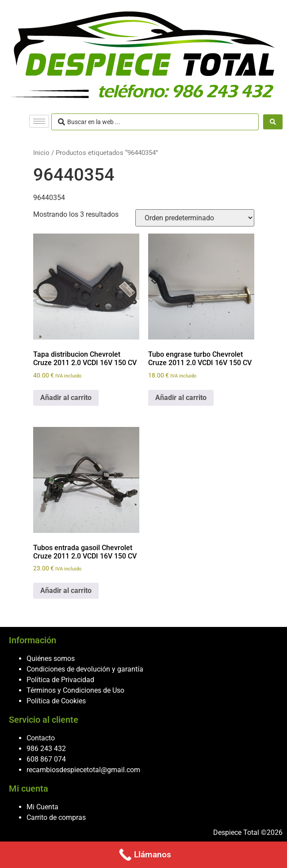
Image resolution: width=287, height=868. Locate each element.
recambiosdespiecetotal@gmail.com (83, 770)
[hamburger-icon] (39, 121)
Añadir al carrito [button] (66, 398)
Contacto (41, 738)
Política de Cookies (56, 701)
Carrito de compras (56, 817)
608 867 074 (46, 759)
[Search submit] (273, 122)
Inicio (41, 153)
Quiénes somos (51, 659)
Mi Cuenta (42, 807)
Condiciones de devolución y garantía (85, 669)
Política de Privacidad (60, 680)
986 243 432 (46, 749)
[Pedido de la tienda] (195, 218)
